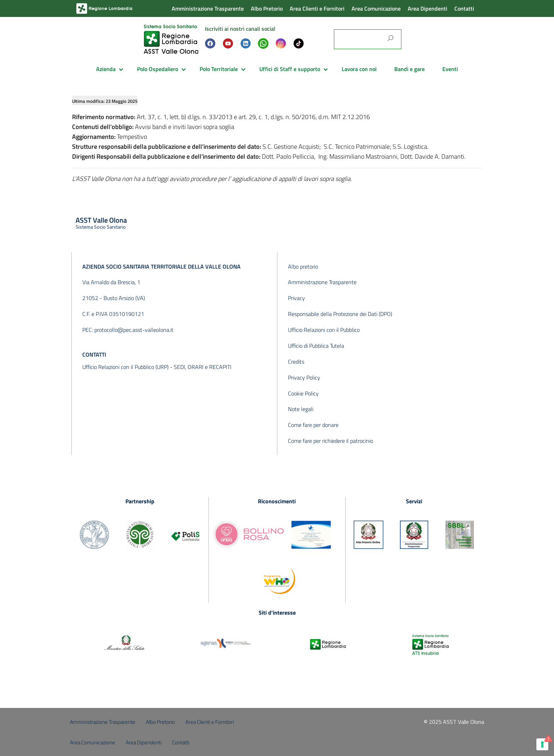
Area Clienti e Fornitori (317, 8)
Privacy (296, 298)
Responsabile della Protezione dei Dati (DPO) (340, 314)
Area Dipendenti (428, 8)
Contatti (464, 8)
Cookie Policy (303, 393)
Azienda (106, 69)
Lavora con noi (359, 69)
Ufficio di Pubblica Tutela (316, 346)
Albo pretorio (303, 266)
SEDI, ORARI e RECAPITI (203, 367)
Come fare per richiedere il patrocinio (331, 441)
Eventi (450, 69)
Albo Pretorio (267, 8)
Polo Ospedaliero (158, 69)
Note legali (301, 409)
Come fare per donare (313, 425)
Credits (296, 362)
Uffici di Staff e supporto (290, 69)
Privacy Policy (304, 377)
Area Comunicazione (376, 8)
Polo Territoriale (219, 69)
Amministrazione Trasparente (208, 8)
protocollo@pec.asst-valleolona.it (134, 330)
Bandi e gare (409, 69)
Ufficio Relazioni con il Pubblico (324, 330)
